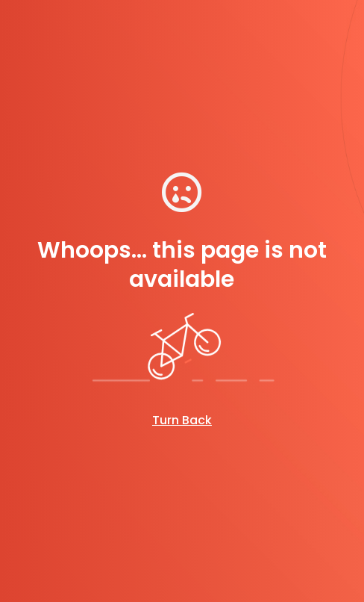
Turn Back (182, 420)
